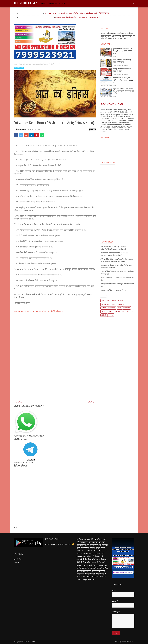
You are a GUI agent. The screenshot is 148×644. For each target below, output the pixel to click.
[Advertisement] (55, 384)
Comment (92, 129)
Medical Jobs (120, 311)
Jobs (119, 308)
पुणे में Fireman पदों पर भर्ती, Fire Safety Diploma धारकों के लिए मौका (123, 51)
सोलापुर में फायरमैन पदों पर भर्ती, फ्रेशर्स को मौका (122, 70)
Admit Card (105, 301)
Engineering (106, 304)
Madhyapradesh (107, 311)
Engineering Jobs (118, 304)
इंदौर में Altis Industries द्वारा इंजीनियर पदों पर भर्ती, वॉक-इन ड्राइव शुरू (123, 80)
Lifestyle (127, 308)
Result (104, 315)
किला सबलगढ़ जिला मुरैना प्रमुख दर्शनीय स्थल (113, 290)
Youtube (16, 563)
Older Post (91, 402)
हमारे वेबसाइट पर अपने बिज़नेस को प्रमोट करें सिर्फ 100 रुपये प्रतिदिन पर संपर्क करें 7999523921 (78, 13)
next (16, 527)
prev (14, 527)
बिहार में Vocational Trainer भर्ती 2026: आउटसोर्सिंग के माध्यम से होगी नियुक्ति (123, 91)
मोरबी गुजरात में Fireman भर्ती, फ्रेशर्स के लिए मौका (122, 61)
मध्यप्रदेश (111, 315)
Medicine (130, 311)
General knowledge (19, 68)
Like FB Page (18, 559)
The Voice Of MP (25, 3)
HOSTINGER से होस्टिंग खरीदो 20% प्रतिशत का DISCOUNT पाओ (78, 18)
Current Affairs (117, 301)
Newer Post (18, 402)
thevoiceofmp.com (127, 642)
